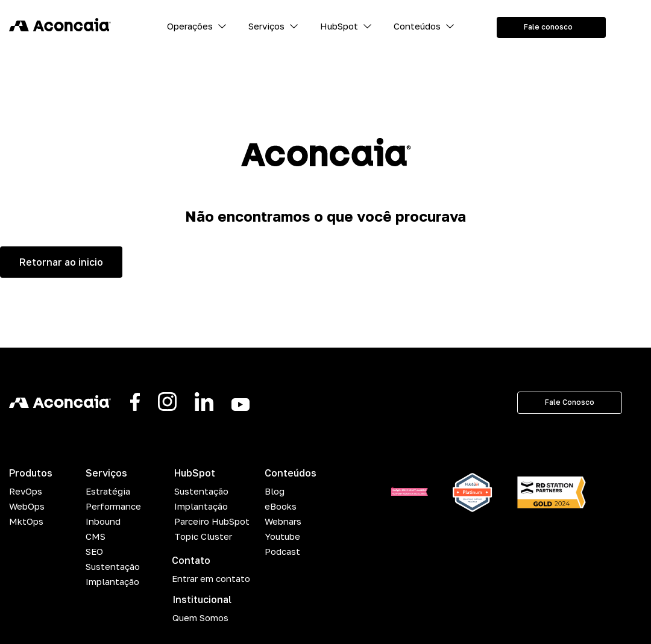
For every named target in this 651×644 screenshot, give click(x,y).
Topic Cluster (203, 536)
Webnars (283, 521)
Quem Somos (200, 617)
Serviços (266, 26)
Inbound (103, 521)
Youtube (282, 536)
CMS (96, 536)
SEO (94, 551)
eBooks (281, 506)
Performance (113, 506)
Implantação (112, 581)
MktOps (26, 521)
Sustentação (113, 566)
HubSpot (339, 26)
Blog (275, 491)
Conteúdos (417, 26)
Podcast (282, 551)
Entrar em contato (211, 578)
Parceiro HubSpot (212, 521)
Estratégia (108, 491)
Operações (190, 26)
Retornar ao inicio (61, 262)
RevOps (26, 491)
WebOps (27, 506)
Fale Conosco (570, 402)
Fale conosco (548, 27)
